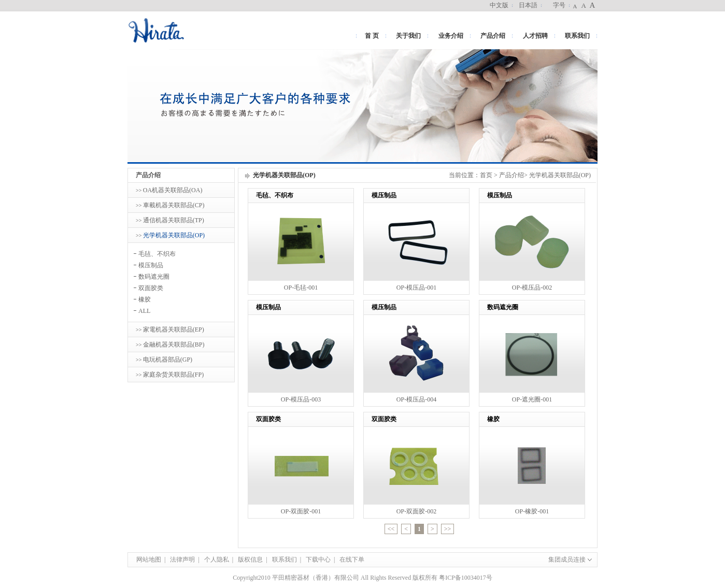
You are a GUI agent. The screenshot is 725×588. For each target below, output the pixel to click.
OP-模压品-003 (301, 399)
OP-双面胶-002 (416, 511)
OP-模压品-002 (532, 288)
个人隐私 (217, 560)
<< (391, 529)
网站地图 (149, 560)
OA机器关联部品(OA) (173, 190)
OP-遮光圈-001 (532, 399)
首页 (486, 175)
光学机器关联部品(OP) (174, 235)
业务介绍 (451, 36)
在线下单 (352, 560)
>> (448, 529)
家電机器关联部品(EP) (174, 329)
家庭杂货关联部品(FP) (173, 375)
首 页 (372, 36)
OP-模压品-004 (416, 399)
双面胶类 (151, 288)
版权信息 (250, 560)
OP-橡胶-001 (532, 511)
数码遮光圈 (154, 277)
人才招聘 (535, 36)
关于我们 (408, 36)
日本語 (528, 5)
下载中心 (318, 560)
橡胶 (145, 299)
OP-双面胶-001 (301, 511)
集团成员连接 (568, 560)
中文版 (499, 5)
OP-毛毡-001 (301, 288)
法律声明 (182, 560)
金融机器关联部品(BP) (174, 345)
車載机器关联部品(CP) (174, 205)
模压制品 (151, 265)
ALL (144, 311)
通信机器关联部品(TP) (174, 220)
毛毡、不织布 (157, 254)
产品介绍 (493, 36)
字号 (559, 5)
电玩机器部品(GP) (168, 360)
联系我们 (577, 36)
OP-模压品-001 (416, 288)
